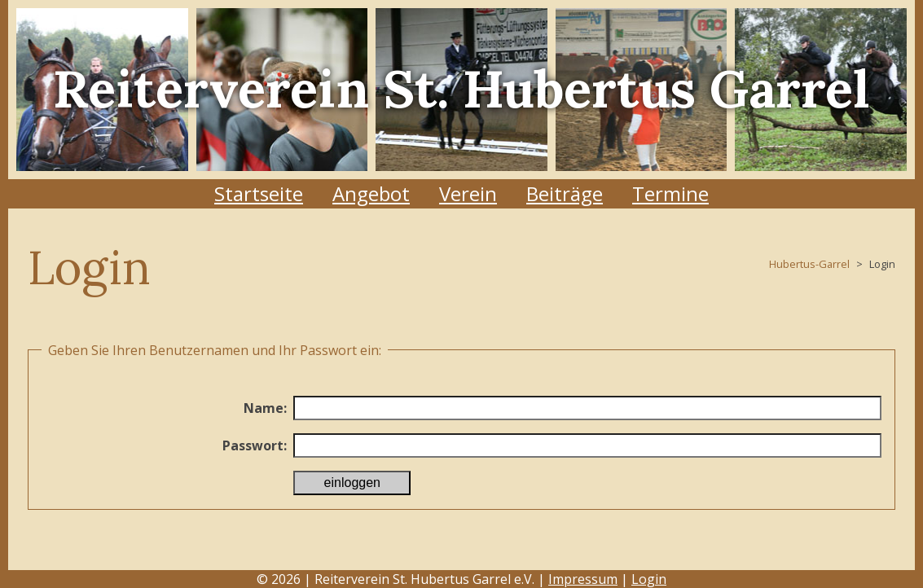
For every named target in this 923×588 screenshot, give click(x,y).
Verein (468, 193)
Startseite (259, 193)
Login (649, 579)
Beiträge (565, 193)
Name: (265, 408)
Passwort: (255, 445)
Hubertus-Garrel (809, 264)
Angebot (371, 193)
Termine (670, 193)
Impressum (583, 579)
